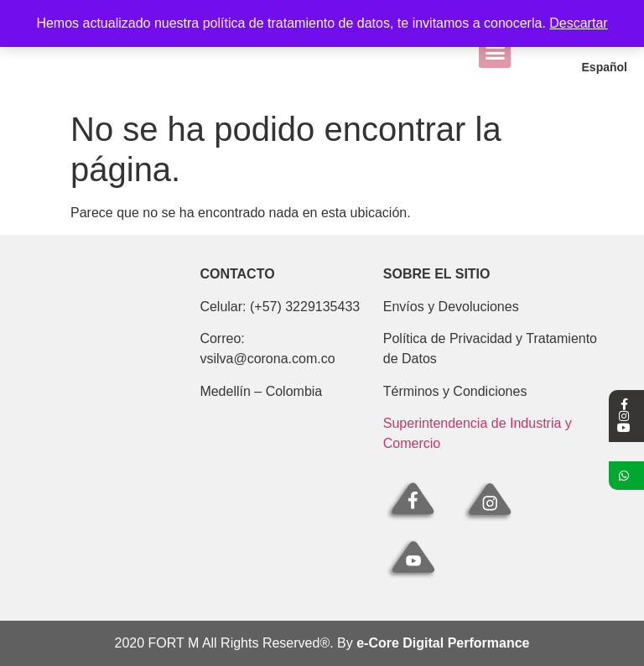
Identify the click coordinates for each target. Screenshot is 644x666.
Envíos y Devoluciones (451, 307)
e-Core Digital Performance (443, 643)
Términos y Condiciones (455, 391)
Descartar (578, 23)
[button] (495, 54)
